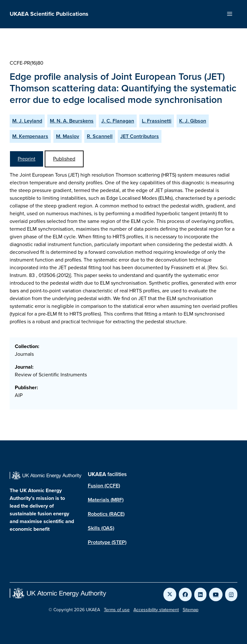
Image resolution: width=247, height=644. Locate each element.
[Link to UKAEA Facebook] (185, 594)
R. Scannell (100, 136)
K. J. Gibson (193, 121)
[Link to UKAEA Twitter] (170, 594)
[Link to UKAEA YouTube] (216, 594)
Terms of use (117, 610)
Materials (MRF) (106, 500)
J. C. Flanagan (118, 121)
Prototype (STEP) (107, 542)
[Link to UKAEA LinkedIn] (200, 594)
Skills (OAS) (101, 528)
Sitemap (191, 610)
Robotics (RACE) (106, 514)
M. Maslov (68, 136)
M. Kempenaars (30, 136)
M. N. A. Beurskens (72, 121)
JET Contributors (140, 136)
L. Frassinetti (157, 121)
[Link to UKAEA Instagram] (231, 594)
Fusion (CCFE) (104, 486)
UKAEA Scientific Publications (49, 14)
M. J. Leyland (27, 121)
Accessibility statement (156, 610)
